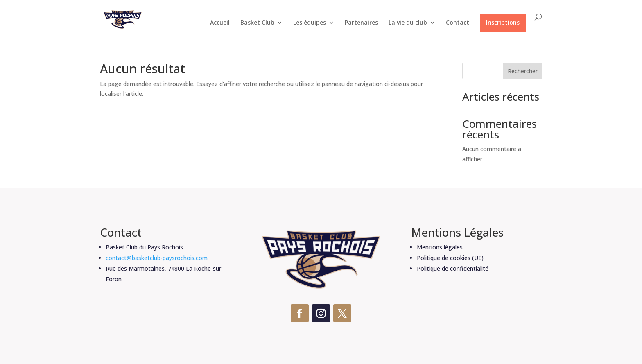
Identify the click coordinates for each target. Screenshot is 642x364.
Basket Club (257, 23)
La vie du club (408, 23)
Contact (458, 23)
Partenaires (361, 23)
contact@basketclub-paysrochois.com (157, 258)
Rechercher (523, 71)
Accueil (220, 23)
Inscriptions (503, 22)
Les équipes (310, 23)
